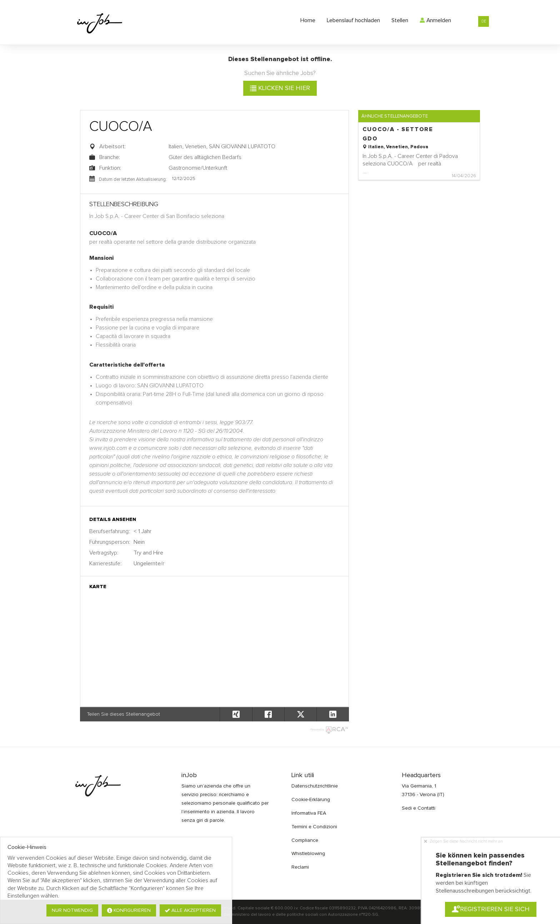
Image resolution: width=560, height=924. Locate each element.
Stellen (400, 20)
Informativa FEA (309, 813)
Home (308, 20)
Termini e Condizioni (314, 827)
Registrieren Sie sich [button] (491, 909)
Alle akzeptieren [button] (190, 910)
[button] (332, 714)
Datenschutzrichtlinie (315, 786)
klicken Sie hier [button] (280, 88)
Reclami (300, 867)
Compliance (305, 840)
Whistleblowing (308, 854)
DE (484, 21)
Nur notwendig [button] (72, 910)
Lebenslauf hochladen (353, 20)
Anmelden (435, 20)
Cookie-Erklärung (311, 800)
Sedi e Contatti (419, 808)
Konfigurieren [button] (129, 910)
